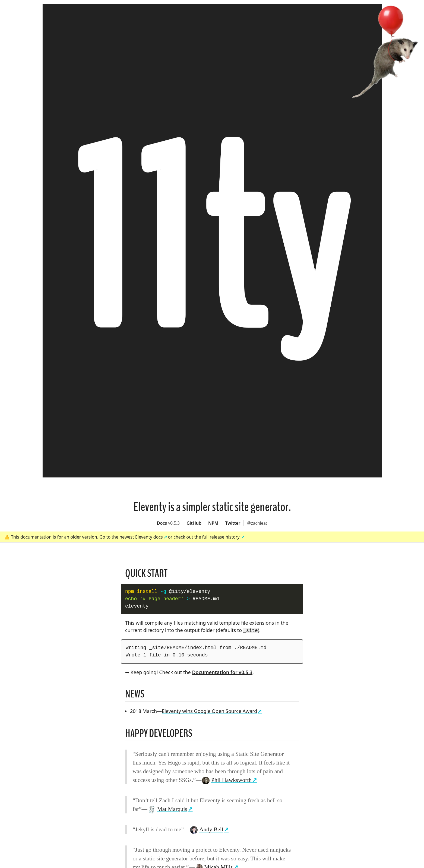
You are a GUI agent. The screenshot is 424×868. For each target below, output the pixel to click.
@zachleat (257, 523)
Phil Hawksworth (227, 779)
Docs (168, 523)
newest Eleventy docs (141, 537)
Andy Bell (207, 829)
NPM (213, 523)
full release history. (222, 537)
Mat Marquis (168, 809)
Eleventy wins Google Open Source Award (209, 710)
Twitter (233, 523)
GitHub (194, 523)
